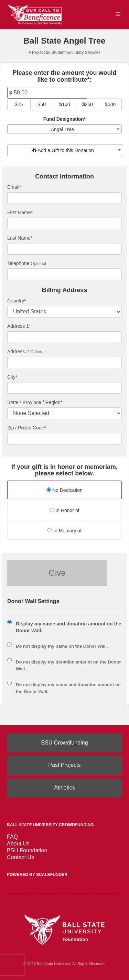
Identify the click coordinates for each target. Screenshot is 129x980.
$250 (88, 104)
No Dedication (64, 490)
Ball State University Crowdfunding (50, 825)
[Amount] (47, 93)
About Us (18, 844)
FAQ (12, 837)
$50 (42, 104)
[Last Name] (64, 249)
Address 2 (18, 351)
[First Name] (64, 223)
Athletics (64, 788)
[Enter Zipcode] (64, 439)
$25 (19, 104)
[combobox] (64, 129)
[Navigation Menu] (118, 15)
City (12, 377)
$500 (110, 104)
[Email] (64, 198)
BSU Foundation (27, 850)
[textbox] (65, 150)
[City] (64, 388)
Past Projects (64, 765)
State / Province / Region (35, 402)
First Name (20, 212)
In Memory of (64, 531)
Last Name (20, 238)
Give (57, 573)
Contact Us (20, 857)
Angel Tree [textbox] (63, 129)
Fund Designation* (65, 119)
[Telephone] (64, 274)
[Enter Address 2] (64, 362)
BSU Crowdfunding (64, 743)
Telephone (18, 263)
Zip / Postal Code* (27, 428)
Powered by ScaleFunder (37, 875)
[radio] (64, 491)
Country (17, 301)
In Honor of (64, 510)
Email (14, 187)
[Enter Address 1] (64, 337)
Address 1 (19, 326)
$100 (64, 104)
